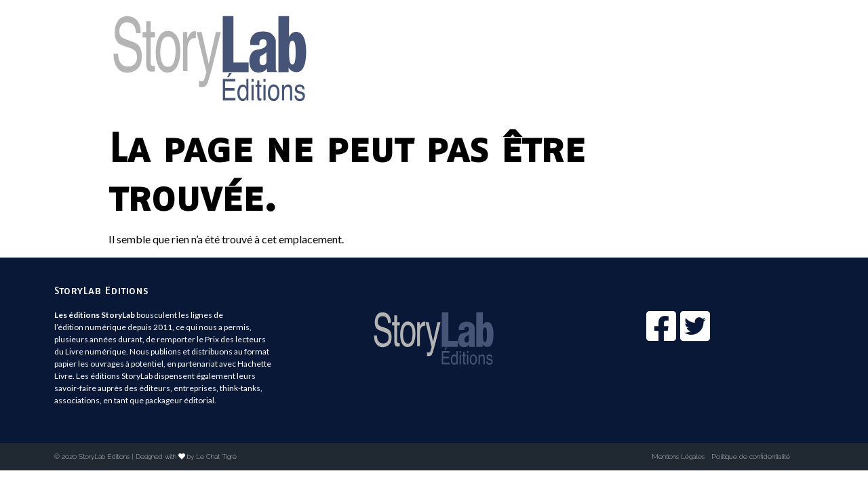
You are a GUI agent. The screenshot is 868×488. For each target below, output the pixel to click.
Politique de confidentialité (751, 456)
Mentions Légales (678, 456)
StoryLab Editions (101, 290)
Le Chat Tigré (216, 456)
